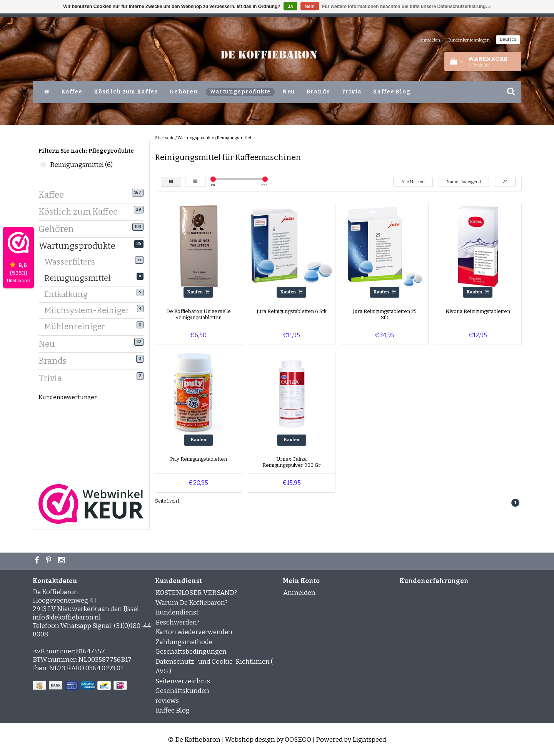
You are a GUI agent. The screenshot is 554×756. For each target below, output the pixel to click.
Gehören (184, 92)
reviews (167, 701)
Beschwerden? (178, 622)
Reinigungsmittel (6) (43, 165)
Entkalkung (69, 294)
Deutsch (508, 39)
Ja (290, 7)
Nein (310, 7)
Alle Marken (413, 182)
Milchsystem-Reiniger (90, 310)
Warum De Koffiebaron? (192, 603)
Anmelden (299, 593)
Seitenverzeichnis (183, 681)
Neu (289, 92)
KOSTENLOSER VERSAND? (196, 593)
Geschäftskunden (182, 691)
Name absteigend (464, 182)
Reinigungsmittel (80, 278)
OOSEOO (298, 740)
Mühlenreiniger (78, 326)
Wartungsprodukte (240, 92)
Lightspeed (369, 740)
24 (505, 182)
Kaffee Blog (391, 92)
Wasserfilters (73, 261)
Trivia (351, 92)
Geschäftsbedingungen (191, 652)
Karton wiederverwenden (194, 632)
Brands (318, 92)
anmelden (430, 40)
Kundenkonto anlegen (469, 40)
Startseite (165, 138)
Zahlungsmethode (184, 642)
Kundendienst (177, 612)
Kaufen (198, 292)
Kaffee (72, 92)
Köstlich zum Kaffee (126, 92)
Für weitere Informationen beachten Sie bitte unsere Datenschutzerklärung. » (406, 7)
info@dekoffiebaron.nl (67, 617)
